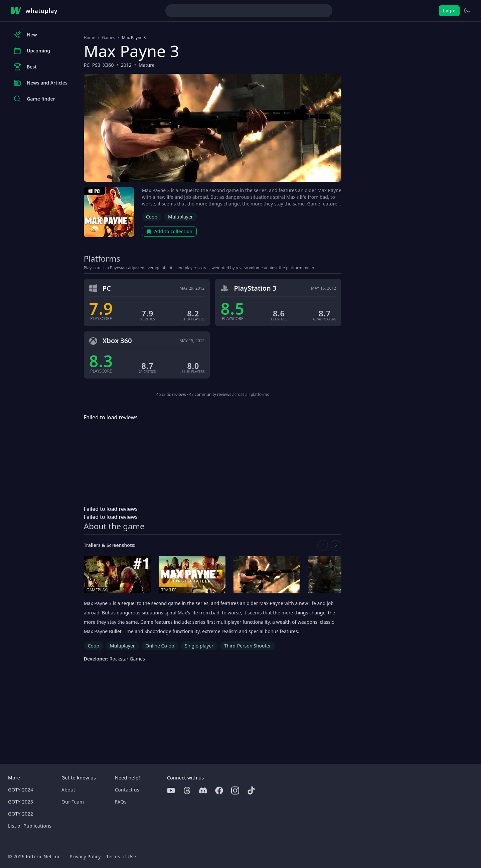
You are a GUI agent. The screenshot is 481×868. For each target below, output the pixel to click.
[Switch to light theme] (467, 11)
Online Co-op (160, 646)
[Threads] (187, 790)
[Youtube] (171, 790)
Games (108, 38)
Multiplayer (181, 217)
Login (449, 11)
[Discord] (203, 790)
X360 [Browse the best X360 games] (108, 65)
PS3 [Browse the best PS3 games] (96, 65)
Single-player (199, 646)
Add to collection (170, 231)
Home (90, 38)
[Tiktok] (251, 790)
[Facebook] (219, 790)
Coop (152, 217)
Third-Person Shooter (248, 646)
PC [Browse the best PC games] (87, 65)
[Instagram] (235, 790)
